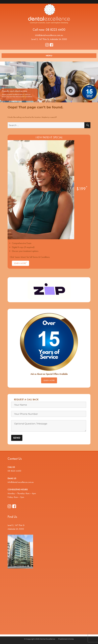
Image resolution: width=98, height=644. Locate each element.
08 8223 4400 (56, 30)
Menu (49, 56)
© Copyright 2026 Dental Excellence (40, 639)
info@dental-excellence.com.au (49, 35)
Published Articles (66, 639)
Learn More (20, 263)
